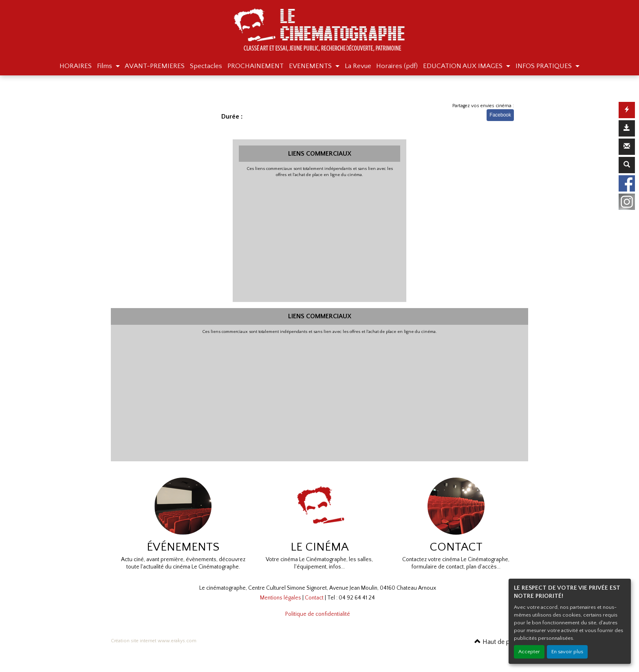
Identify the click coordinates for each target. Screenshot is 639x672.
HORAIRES (76, 66)
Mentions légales (281, 598)
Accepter (529, 652)
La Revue (358, 66)
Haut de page (497, 642)
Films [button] (105, 66)
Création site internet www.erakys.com (154, 641)
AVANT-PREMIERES (155, 66)
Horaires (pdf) (397, 66)
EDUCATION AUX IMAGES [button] (464, 66)
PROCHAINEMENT (256, 66)
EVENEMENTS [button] (311, 66)
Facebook (500, 115)
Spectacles (206, 66)
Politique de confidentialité (318, 614)
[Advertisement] (320, 239)
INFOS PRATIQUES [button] (544, 66)
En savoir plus (567, 652)
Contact (314, 598)
